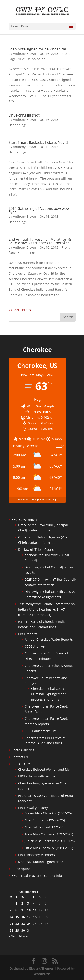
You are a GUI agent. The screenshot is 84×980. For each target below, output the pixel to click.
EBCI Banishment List (41, 731)
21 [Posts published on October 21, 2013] (11, 924)
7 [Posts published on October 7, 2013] (11, 910)
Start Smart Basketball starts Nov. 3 (38, 142)
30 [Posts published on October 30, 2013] (23, 930)
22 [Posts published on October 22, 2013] (17, 924)
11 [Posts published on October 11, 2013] (35, 910)
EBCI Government (25, 520)
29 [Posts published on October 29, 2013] (17, 930)
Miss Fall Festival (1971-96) (44, 827)
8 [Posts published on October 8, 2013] (16, 910)
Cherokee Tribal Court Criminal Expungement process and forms (48, 694)
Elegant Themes (41, 968)
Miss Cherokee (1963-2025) (45, 820)
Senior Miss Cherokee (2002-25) (48, 813)
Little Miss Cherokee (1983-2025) (49, 848)
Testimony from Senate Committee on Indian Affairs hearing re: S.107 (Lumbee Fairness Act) (46, 609)
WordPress (42, 974)
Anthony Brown (25, 54)
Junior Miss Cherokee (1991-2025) (50, 841)
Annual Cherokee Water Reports (49, 639)
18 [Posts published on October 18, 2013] (35, 917)
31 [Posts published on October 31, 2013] (29, 930)
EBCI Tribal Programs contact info (37, 876)
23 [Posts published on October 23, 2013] (23, 924)
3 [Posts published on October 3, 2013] (28, 903)
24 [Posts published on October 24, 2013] (29, 924)
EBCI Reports (28, 634)
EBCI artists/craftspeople (37, 776)
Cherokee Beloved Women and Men (45, 769)
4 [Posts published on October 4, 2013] (34, 903)
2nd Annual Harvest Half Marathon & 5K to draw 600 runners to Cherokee (40, 241)
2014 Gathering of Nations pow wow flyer (39, 210)
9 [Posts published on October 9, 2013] (22, 910)
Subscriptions (22, 869)
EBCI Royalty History (33, 808)
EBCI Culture (21, 764)
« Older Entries (20, 310)
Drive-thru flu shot (24, 115)
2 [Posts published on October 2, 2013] (22, 903)
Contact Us (20, 757)
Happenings (18, 125)
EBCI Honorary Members (37, 855)
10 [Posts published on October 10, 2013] (29, 910)
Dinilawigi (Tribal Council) (37, 549)
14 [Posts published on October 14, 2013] (11, 917)
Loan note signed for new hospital (37, 49)
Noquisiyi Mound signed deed (41, 862)
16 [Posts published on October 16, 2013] (23, 917)
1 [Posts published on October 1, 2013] (16, 903)
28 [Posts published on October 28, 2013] (11, 930)
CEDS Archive (35, 646)
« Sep (13, 936)
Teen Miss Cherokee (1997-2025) (49, 834)
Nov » (23, 936)
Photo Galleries (23, 750)
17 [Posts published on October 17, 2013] (29, 917)
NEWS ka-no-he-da (31, 59)
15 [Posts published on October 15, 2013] (17, 917)
